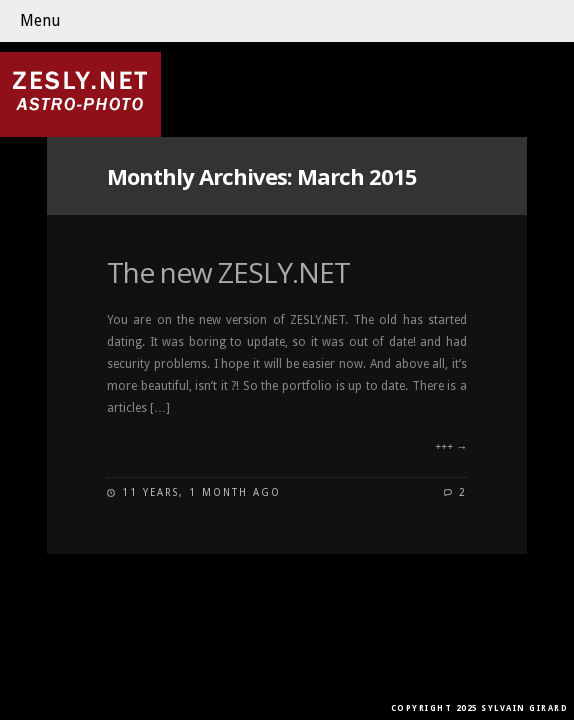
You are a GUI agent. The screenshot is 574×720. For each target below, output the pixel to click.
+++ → (451, 447)
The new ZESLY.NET (228, 272)
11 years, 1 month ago (201, 492)
